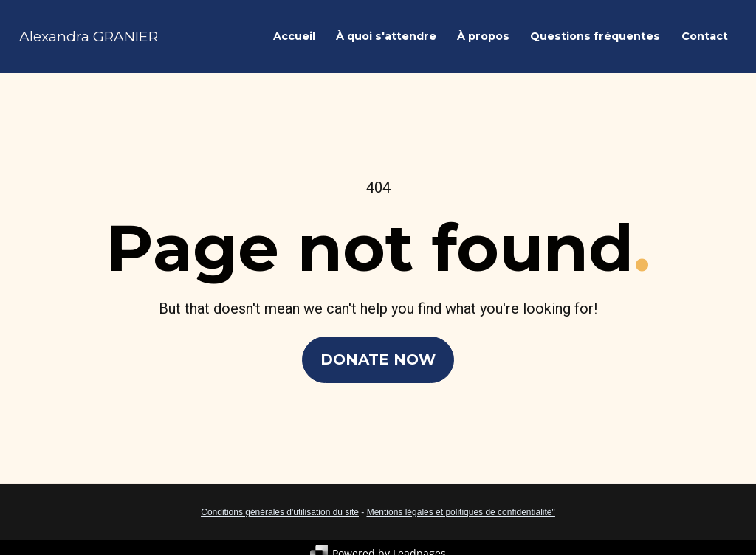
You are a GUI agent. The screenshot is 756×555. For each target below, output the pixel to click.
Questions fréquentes (595, 36)
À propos (483, 36)
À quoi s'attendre (386, 36)
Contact (705, 36)
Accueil (294, 36)
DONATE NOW (378, 358)
